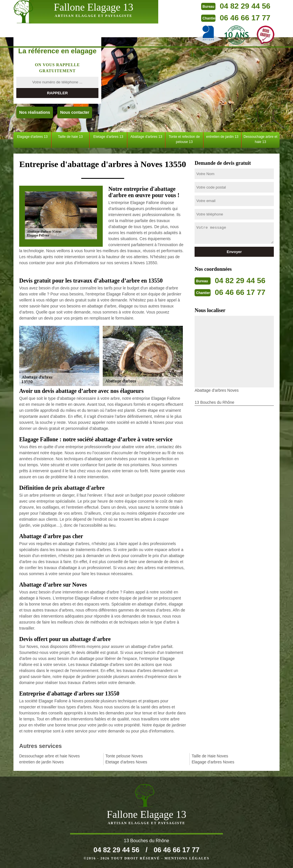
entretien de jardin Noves (41, 762)
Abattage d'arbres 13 (146, 137)
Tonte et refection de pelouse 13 (184, 139)
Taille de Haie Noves (210, 756)
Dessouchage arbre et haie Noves (50, 756)
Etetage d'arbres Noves (126, 762)
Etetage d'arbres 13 (108, 137)
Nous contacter (75, 112)
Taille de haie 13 (70, 137)
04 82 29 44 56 (208, 6)
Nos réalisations (35, 112)
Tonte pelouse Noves (124, 756)
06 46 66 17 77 (208, 17)
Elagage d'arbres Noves (213, 762)
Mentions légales (187, 858)
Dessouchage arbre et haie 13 (260, 139)
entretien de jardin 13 (222, 137)
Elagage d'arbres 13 (32, 137)
